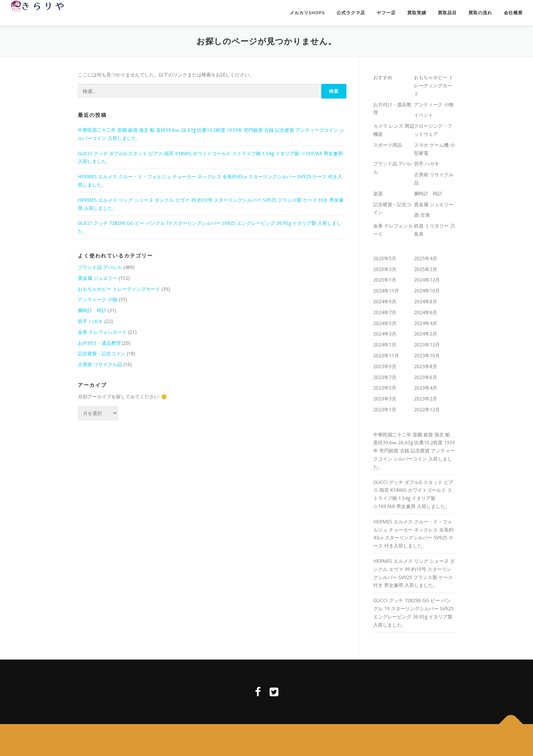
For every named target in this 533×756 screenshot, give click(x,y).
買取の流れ (480, 13)
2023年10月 (427, 355)
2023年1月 (385, 409)
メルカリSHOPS (307, 13)
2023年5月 (385, 388)
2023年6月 (426, 377)
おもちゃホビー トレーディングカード (119, 289)
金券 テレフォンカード (102, 332)
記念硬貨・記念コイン (102, 353)
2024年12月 (427, 280)
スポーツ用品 (388, 145)
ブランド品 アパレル (100, 267)
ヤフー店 (386, 13)
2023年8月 (426, 366)
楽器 (378, 193)
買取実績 (417, 13)
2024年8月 (426, 301)
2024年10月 (427, 291)
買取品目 (447, 13)
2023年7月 (385, 377)
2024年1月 (385, 345)
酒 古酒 (422, 215)
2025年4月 (426, 258)
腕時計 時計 (92, 310)
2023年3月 (385, 399)
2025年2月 (426, 269)
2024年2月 (426, 334)
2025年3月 (385, 269)
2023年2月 (426, 399)
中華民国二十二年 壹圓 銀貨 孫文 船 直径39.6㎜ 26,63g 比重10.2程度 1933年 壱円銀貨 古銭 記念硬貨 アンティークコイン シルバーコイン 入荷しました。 (414, 451)
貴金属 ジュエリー (98, 278)
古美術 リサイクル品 (100, 364)
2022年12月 (427, 409)
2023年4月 (426, 388)
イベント (424, 115)
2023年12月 (427, 345)
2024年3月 (385, 334)
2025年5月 (385, 258)
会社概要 (513, 13)
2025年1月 (385, 280)
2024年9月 (385, 301)
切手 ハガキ (90, 321)
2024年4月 (426, 323)
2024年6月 (426, 312)
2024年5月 (385, 323)
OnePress (291, 740)
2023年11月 (386, 355)
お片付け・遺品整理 (99, 343)
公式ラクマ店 (351, 13)
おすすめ (383, 77)
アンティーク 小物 (98, 299)
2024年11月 (386, 291)
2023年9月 (385, 366)
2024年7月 (385, 312)
